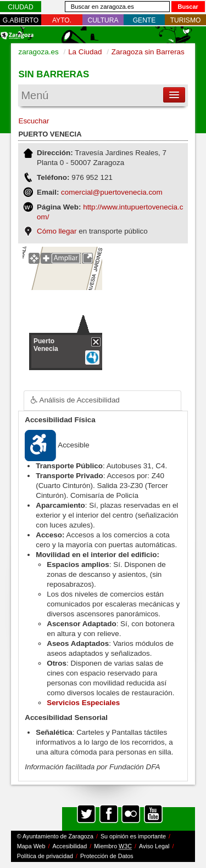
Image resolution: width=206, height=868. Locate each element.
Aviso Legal (154, 846)
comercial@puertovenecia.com (112, 192)
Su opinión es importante (133, 836)
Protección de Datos (107, 856)
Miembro (113, 846)
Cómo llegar (57, 231)
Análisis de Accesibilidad (71, 400)
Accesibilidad (70, 846)
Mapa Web (31, 846)
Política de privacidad (45, 856)
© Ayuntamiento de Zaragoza (55, 836)
